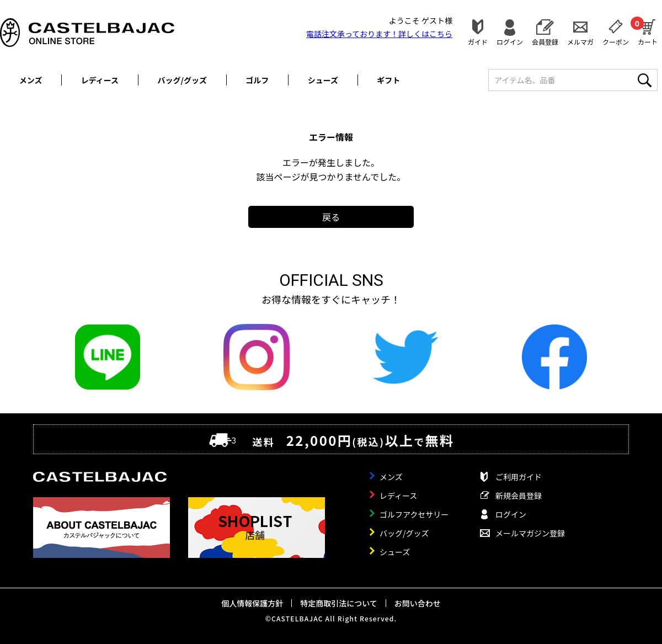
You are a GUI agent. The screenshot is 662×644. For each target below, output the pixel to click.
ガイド (478, 41)
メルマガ (580, 41)
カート (648, 31)
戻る (331, 217)
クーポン (616, 41)
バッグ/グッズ (182, 80)
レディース (100, 80)
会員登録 (545, 41)
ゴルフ (257, 80)
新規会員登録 (519, 496)
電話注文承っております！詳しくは (379, 34)
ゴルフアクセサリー (414, 514)
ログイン (510, 41)
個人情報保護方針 (252, 603)
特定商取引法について (339, 603)
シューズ (323, 80)
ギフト (388, 80)
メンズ (31, 80)
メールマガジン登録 (530, 533)
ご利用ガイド (519, 477)
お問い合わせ (418, 603)
